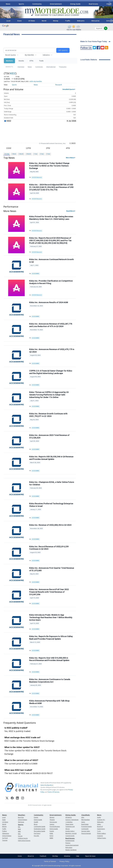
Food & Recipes (55, 827)
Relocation (69, 847)
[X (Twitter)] (7, 798)
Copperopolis (70, 836)
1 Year (36, 154)
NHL (19, 834)
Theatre (52, 820)
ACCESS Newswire (37, 177)
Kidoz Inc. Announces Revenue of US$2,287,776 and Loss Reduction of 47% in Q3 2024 (51, 325)
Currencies (39, 67)
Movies (52, 817)
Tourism (5, 840)
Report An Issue (90, 856)
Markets (9, 61)
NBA (19, 831)
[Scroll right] (110, 4)
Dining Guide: (71, 815)
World (44, 21)
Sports (21, 4)
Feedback (43, 856)
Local (8, 21)
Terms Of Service (53, 792)
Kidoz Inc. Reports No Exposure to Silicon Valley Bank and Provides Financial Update (51, 638)
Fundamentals (70, 841)
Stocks (21, 61)
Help (78, 856)
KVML (51, 833)
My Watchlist (29, 55)
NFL (19, 827)
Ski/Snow (21, 822)
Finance (68, 843)
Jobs (83, 817)
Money (56, 21)
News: (5, 815)
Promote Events (86, 827)
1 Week (14, 154)
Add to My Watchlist (36, 81)
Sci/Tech (5, 838)
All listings (69, 817)
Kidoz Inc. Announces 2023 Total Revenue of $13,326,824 (49, 436)
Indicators (46, 55)
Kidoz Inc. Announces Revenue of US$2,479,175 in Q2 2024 (52, 351)
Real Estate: (70, 838)
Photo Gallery (101, 833)
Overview (21, 67)
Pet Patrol (37, 833)
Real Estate (93, 4)
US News (32, 21)
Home (20, 856)
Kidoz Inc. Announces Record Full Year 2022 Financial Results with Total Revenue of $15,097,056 (49, 592)
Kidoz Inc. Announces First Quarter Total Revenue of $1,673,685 (52, 569)
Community (37, 4)
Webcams (81, 21)
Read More (70, 211)
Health (36, 822)
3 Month (29, 154)
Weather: (22, 815)
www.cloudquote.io (47, 785)
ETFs (32, 61)
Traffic (68, 21)
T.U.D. (99, 831)
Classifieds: (86, 815)
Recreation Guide (40, 831)
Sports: (21, 825)
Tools (41, 61)
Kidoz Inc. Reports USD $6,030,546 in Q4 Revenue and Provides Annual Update (51, 458)
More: (99, 815)
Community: (39, 815)
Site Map (55, 856)
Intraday (7, 154)
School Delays (7, 836)
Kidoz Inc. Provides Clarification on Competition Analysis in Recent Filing (51, 282)
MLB (19, 829)
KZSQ (51, 836)
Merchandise (86, 820)
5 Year (48, 154)
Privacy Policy (64, 861)
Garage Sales (86, 831)
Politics (4, 831)
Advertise (67, 856)
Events (36, 817)
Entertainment (56, 4)
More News (70, 158)
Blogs (36, 824)
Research (59, 85)
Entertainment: (56, 815)
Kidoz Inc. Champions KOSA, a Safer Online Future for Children (52, 483)
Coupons (100, 836)
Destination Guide (40, 829)
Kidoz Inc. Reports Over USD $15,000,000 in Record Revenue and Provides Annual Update (49, 659)
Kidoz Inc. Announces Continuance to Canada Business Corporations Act (50, 681)
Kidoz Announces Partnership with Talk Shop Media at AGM (49, 702)
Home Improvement (72, 845)
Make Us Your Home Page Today (94, 41)
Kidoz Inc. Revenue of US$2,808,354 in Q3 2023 (50, 525)
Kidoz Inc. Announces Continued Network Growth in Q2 (51, 261)
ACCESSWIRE (36, 274)
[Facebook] (12, 798)
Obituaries (95, 21)
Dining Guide (75, 4)
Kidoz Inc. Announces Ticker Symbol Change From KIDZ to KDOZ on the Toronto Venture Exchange (49, 166)
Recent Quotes (11, 55)
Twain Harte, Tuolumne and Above (70, 827)
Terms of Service (50, 861)
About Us (31, 856)
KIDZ (13, 73)
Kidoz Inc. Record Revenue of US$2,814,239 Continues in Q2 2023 (49, 548)
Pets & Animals (86, 833)
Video (99, 824)
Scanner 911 (101, 820)
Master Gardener (71, 850)
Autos (83, 822)
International (51, 67)
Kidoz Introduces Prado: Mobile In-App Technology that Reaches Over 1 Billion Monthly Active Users (51, 617)
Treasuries (63, 67)
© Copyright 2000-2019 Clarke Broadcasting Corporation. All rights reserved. (57, 866)
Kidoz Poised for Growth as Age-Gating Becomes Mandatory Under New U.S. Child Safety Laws (51, 218)
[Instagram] (23, 798)
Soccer (20, 836)
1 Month (21, 154)
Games (52, 824)
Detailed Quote (68, 89)
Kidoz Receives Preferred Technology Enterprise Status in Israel (51, 505)
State (19, 21)
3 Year (42, 154)
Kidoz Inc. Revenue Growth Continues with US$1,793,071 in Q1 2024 (48, 415)
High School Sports (24, 841)
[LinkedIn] (17, 798)
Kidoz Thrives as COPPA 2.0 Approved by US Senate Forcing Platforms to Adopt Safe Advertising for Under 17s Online (49, 395)
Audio (99, 817)
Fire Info (36, 836)
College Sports (23, 838)
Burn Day (21, 817)
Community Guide (40, 827)
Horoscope (53, 822)
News (8, 4)
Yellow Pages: (102, 838)
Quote (14, 85)
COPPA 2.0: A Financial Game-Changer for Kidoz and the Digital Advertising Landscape (51, 372)
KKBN (51, 838)
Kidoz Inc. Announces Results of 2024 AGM (49, 302)
